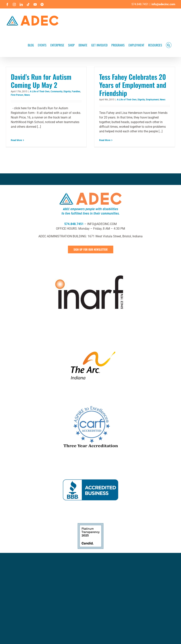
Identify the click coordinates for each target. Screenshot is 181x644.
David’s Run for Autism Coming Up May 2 (41, 81)
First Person (17, 95)
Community (57, 92)
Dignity (67, 92)
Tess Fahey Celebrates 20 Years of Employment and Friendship (128, 85)
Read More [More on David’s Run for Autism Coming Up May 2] (16, 136)
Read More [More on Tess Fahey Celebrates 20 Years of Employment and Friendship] (101, 140)
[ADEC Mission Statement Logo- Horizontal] (90, 224)
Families (76, 92)
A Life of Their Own (40, 92)
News (27, 95)
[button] (169, 45)
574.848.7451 (74, 257)
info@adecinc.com (163, 4)
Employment (148, 100)
